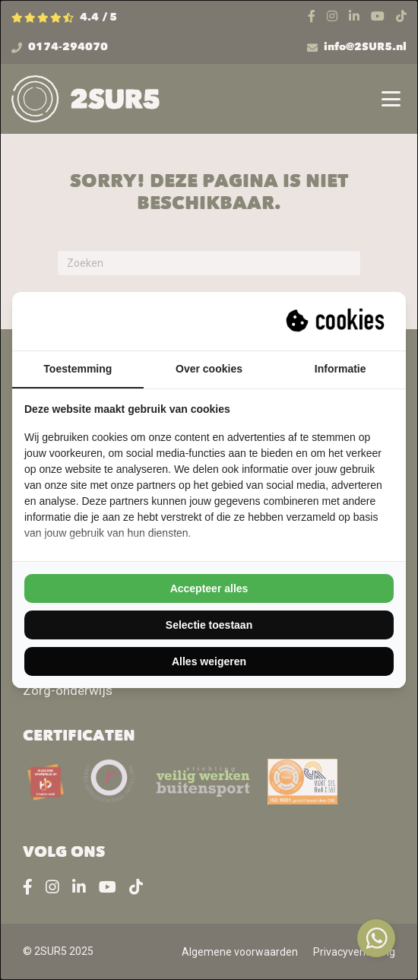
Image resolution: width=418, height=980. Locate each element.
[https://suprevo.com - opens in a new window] (337, 321)
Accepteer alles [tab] (209, 588)
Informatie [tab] (340, 369)
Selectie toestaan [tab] (209, 625)
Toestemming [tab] (78, 369)
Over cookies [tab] (209, 369)
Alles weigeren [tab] (209, 661)
